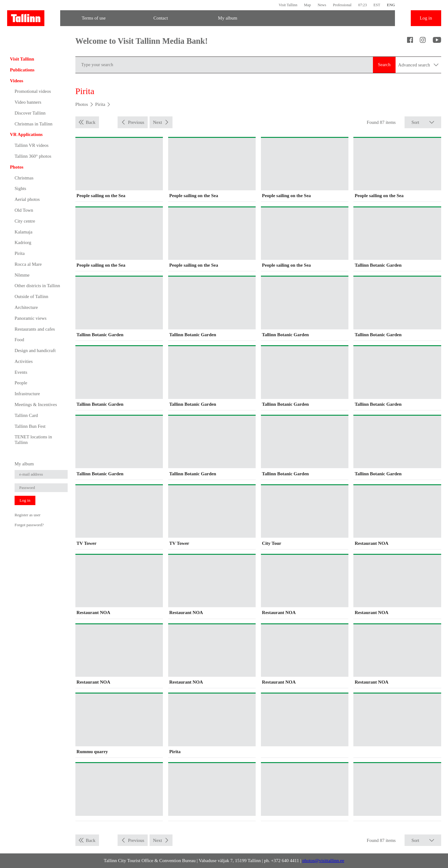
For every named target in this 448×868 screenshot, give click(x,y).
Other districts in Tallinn (37, 286)
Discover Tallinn (30, 113)
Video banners (28, 102)
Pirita (20, 253)
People (21, 383)
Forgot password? (29, 525)
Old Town (24, 210)
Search (384, 65)
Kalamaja (23, 232)
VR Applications (26, 134)
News (322, 5)
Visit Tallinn (288, 5)
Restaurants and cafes (35, 329)
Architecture (26, 307)
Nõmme (22, 275)
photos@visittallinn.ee (323, 861)
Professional (342, 5)
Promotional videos (33, 91)
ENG (391, 5)
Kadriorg (23, 242)
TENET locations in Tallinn (33, 440)
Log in (426, 18)
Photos (17, 167)
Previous (136, 122)
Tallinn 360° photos (33, 156)
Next (157, 122)
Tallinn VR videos (32, 145)
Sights (20, 188)
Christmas (24, 178)
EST (377, 5)
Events (21, 372)
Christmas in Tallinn (34, 124)
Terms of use (94, 18)
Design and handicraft (35, 350)
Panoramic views (31, 318)
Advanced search (418, 65)
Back (91, 122)
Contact (161, 18)
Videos (17, 81)
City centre (25, 221)
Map (307, 5)
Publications (22, 70)
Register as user (28, 515)
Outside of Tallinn (31, 296)
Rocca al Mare (28, 264)
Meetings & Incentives (36, 405)
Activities (24, 361)
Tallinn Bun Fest (30, 426)
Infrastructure (27, 394)
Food (19, 340)
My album (228, 18)
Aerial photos (27, 199)
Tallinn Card (26, 415)
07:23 (363, 5)
